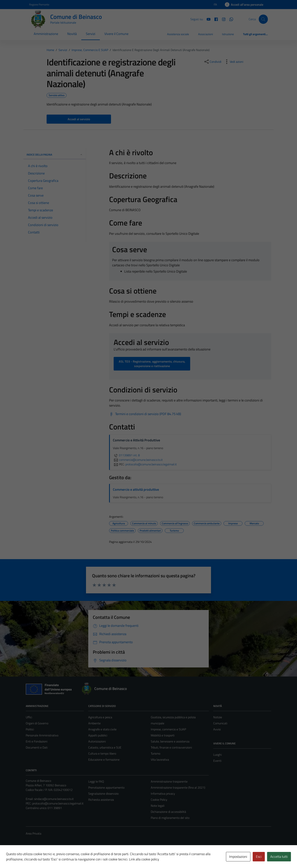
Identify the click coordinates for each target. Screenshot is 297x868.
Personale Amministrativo (42, 735)
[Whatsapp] (230, 19)
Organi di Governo (37, 723)
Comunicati (220, 723)
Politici (30, 729)
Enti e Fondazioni (37, 741)
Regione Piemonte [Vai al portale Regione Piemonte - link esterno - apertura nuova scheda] (39, 4)
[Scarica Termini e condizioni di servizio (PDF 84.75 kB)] (145, 414)
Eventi (217, 761)
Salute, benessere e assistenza (170, 741)
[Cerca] (263, 19)
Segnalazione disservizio (103, 794)
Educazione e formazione (104, 759)
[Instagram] (222, 19)
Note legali (158, 806)
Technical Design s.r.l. (52, 857)
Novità (72, 34)
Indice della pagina (55, 155)
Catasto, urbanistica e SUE (105, 747)
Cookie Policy (159, 800)
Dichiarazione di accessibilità (168, 812)
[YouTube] (207, 19)
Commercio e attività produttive (136, 489)
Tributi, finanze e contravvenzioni (171, 747)
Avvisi (217, 729)
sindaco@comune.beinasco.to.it (54, 799)
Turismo (156, 753)
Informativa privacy (163, 794)
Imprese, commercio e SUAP (168, 729)
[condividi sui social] (213, 62)
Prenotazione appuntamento (106, 787)
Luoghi (217, 755)
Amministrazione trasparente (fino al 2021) (178, 787)
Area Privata (34, 833)
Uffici (29, 717)
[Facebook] (215, 19)
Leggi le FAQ (96, 781)
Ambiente (94, 723)
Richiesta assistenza (101, 800)
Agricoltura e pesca (100, 717)
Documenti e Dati (37, 747)
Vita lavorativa (160, 759)
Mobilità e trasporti (163, 735)
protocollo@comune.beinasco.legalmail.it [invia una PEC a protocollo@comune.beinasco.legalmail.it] (151, 464)
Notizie (218, 717)
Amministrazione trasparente (169, 781)
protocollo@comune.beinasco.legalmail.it (58, 803)
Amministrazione (46, 34)
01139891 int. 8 (126, 455)
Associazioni (206, 34)
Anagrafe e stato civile (102, 729)
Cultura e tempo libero (102, 753)
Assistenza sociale (178, 34)
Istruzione (228, 34)
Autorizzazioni (97, 741)
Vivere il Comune (116, 34)
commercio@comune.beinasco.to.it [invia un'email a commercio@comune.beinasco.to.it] (138, 460)
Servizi (91, 34)
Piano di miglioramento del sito (170, 818)
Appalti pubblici (98, 735)
